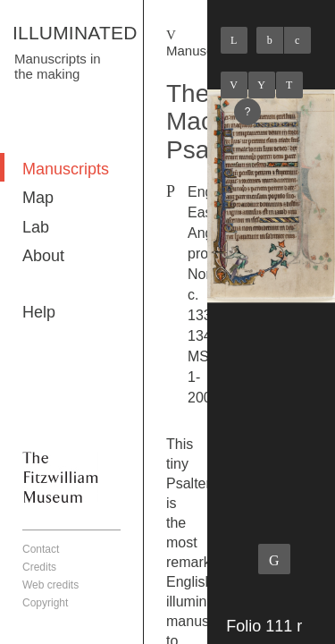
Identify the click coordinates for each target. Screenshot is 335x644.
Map (38, 198)
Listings (262, 85)
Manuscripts (66, 169)
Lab (36, 227)
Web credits (50, 585)
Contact (41, 549)
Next (289, 85)
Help (39, 312)
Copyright (45, 603)
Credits (39, 567)
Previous (234, 85)
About (43, 256)
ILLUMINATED (75, 33)
